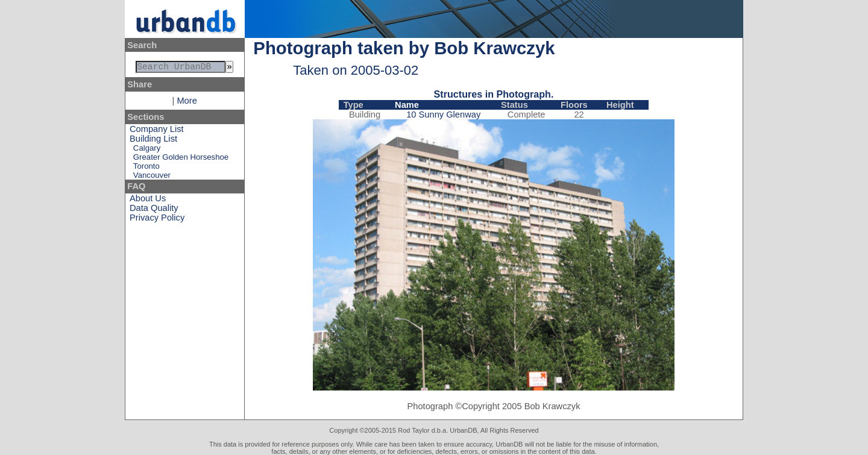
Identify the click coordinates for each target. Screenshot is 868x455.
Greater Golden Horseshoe (181, 159)
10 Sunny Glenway (443, 115)
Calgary (147, 150)
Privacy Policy (157, 220)
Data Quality (154, 210)
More (187, 103)
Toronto (146, 168)
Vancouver (152, 177)
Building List (153, 141)
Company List (157, 131)
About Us (148, 201)
